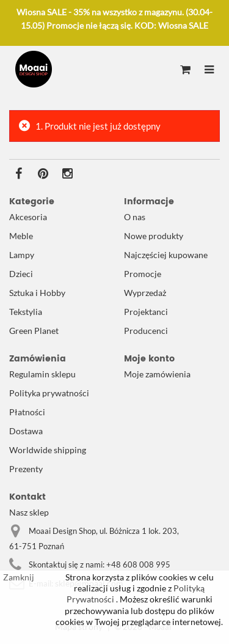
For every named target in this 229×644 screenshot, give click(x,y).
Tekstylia (26, 312)
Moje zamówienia (157, 374)
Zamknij (19, 577)
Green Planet (34, 331)
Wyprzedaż (145, 293)
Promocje (143, 274)
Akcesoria (28, 217)
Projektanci (146, 312)
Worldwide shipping (48, 450)
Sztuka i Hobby (37, 293)
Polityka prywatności (49, 393)
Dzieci (21, 274)
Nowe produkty (154, 236)
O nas (135, 217)
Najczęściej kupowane (166, 255)
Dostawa (26, 431)
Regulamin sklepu (42, 374)
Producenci (146, 331)
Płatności (27, 412)
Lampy (22, 255)
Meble (21, 236)
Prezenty (26, 469)
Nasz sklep (29, 512)
